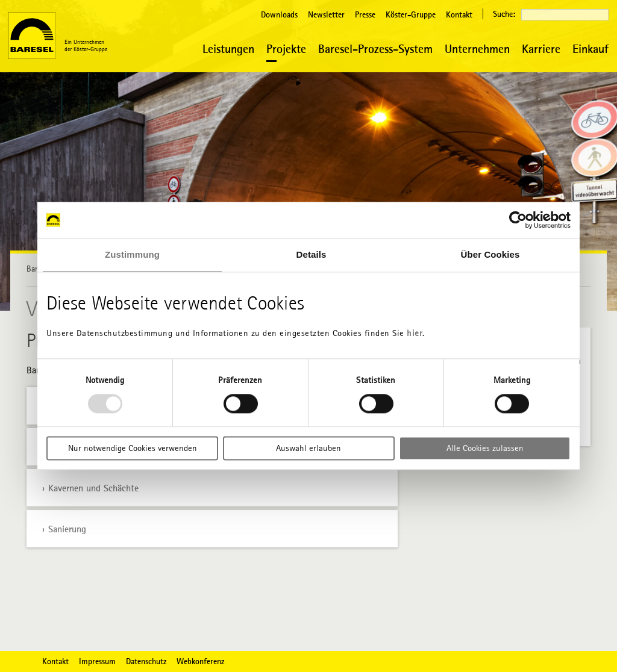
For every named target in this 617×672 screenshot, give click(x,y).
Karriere (541, 48)
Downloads (279, 14)
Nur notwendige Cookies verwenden (133, 449)
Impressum (97, 661)
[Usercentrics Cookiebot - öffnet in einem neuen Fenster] (518, 220)
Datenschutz (146, 661)
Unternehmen (477, 48)
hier (415, 333)
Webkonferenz (200, 661)
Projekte (286, 48)
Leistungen (228, 48)
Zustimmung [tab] (132, 254)
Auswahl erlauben (308, 449)
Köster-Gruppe (411, 14)
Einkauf (590, 48)
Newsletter (326, 14)
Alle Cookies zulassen (485, 449)
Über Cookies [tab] (490, 254)
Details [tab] (312, 254)
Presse (365, 14)
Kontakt (459, 14)
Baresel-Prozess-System (375, 48)
